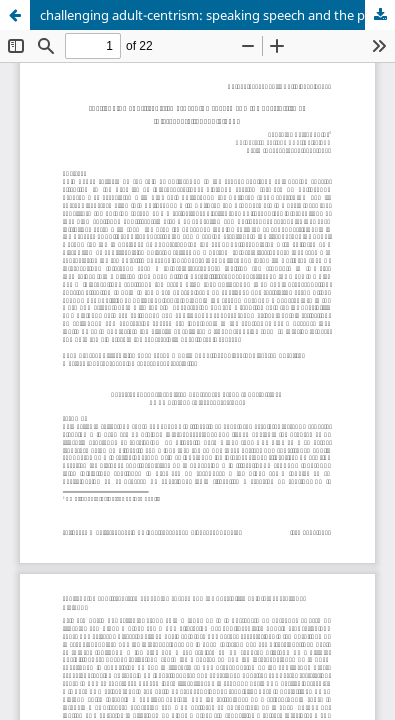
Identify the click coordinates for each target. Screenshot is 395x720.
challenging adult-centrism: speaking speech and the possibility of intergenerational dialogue (217, 15)
